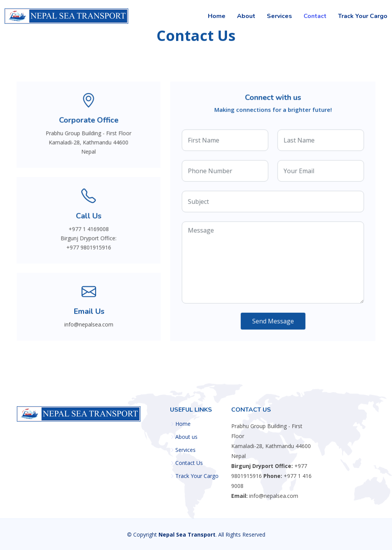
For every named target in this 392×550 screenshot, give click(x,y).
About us (186, 437)
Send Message (274, 322)
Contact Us (189, 463)
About (246, 16)
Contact (315, 16)
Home (217, 16)
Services (279, 16)
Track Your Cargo (363, 16)
